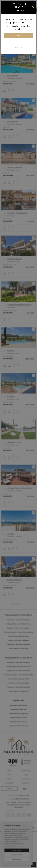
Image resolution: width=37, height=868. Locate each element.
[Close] (33, 7)
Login (18, 36)
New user (18, 47)
